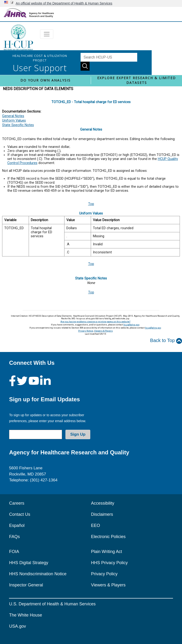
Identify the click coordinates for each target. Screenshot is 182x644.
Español (17, 525)
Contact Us (20, 514)
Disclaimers (102, 514)
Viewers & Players (103, 331)
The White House (25, 615)
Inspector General (26, 585)
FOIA (14, 552)
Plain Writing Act (107, 552)
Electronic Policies (108, 537)
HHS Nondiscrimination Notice (38, 574)
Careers (17, 503)
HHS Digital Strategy (29, 563)
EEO (96, 525)
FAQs (14, 537)
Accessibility (103, 503)
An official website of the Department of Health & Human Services (64, 3)
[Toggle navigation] (47, 34)
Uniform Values (14, 121)
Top (91, 204)
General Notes (13, 116)
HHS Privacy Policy (109, 563)
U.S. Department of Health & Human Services (52, 604)
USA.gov (17, 626)
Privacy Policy (104, 574)
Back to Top (166, 341)
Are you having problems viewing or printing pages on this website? (95, 322)
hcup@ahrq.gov (131, 325)
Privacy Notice (86, 331)
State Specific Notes (18, 125)
